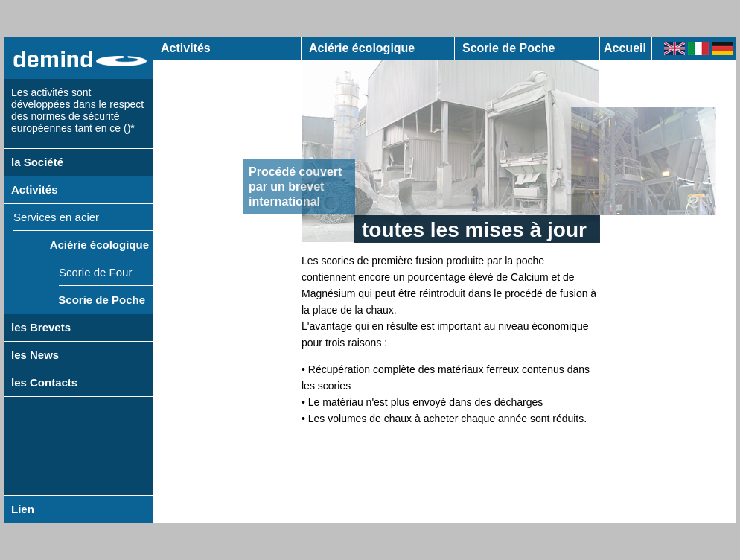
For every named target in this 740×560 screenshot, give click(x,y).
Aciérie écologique (99, 245)
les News (35, 355)
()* (129, 128)
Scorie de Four (95, 272)
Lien (23, 509)
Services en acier (56, 217)
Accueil (625, 48)
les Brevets (41, 327)
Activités (35, 190)
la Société (37, 162)
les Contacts (44, 382)
